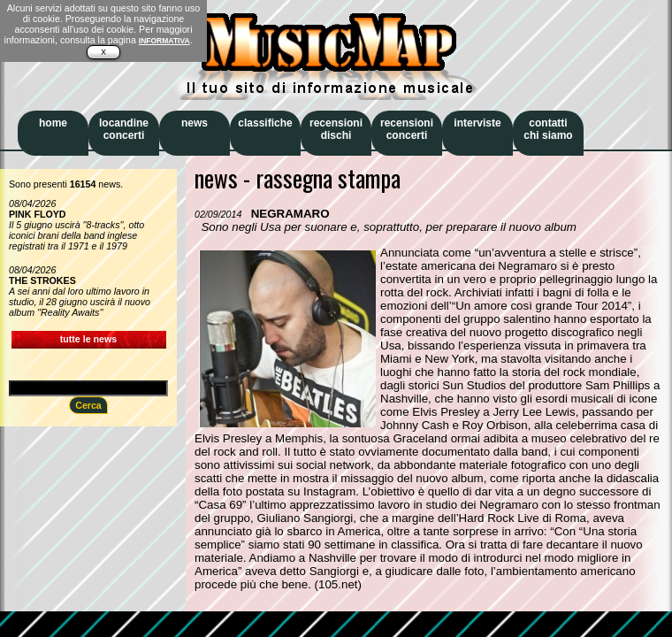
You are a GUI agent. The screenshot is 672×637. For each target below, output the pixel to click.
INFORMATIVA (164, 41)
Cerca (88, 405)
